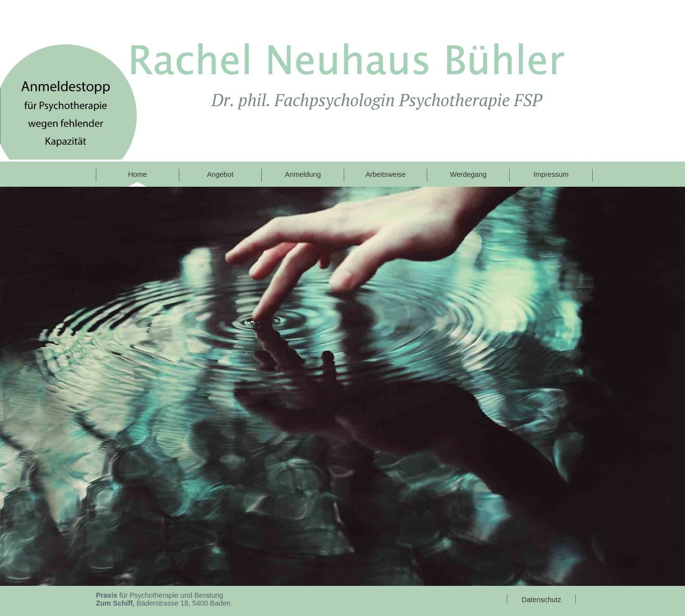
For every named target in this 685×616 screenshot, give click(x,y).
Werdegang (468, 174)
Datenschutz (541, 600)
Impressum (551, 174)
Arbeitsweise (386, 174)
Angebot (220, 174)
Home (137, 174)
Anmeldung (303, 174)
